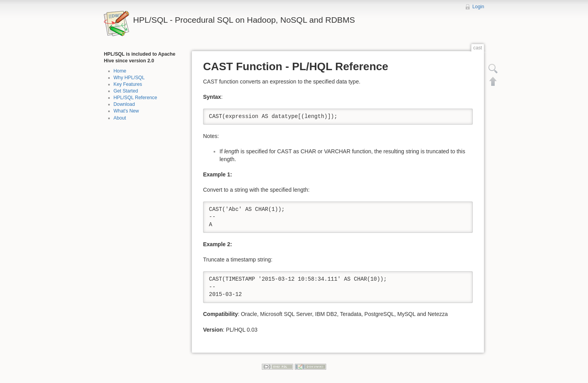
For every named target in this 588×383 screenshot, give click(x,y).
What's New (126, 111)
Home (120, 71)
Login (478, 7)
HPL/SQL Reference (135, 98)
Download (124, 104)
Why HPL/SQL (129, 78)
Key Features (128, 84)
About (120, 118)
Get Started (126, 91)
